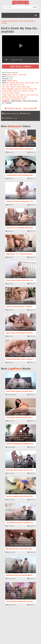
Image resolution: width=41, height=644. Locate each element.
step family (12, 97)
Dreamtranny (10, 421)
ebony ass (18, 89)
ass (8, 85)
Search (35, 7)
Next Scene (30, 108)
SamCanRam (10, 500)
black (8, 87)
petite (11, 93)
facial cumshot (30, 83)
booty (18, 87)
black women (20, 83)
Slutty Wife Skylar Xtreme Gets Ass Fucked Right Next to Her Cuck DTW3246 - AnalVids (20, 464)
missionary (24, 91)
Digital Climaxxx (12, 81)
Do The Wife (10, 473)
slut (17, 95)
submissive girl (16, 99)
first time (30, 89)
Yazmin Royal (22, 75)
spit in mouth (30, 95)
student (8, 99)
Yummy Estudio (11, 579)
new (7, 93)
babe (11, 85)
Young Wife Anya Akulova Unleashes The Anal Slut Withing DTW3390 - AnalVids (21, 517)
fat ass (24, 89)
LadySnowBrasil (11, 395)
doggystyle (10, 89)
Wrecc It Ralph (12, 75)
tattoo (23, 99)
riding (9, 95)
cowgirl (23, 87)
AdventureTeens (11, 605)
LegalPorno (15, 369)
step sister (20, 97)
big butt (12, 83)
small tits (22, 95)
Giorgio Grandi (10, 552)
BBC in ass (18, 85)
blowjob (13, 87)
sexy (14, 95)
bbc (8, 83)
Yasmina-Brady (11, 447)
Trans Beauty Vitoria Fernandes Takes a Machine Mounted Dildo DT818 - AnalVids (20, 411)
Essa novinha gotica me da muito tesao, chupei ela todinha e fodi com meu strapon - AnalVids (20, 385)
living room (17, 91)
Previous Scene (13, 108)
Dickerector (15, 126)
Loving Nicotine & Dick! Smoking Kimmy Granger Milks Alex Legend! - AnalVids (20, 169)
